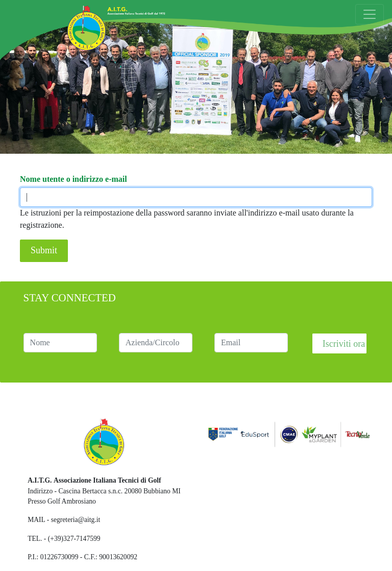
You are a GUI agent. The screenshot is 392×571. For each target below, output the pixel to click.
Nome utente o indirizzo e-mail (73, 179)
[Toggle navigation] (370, 14)
